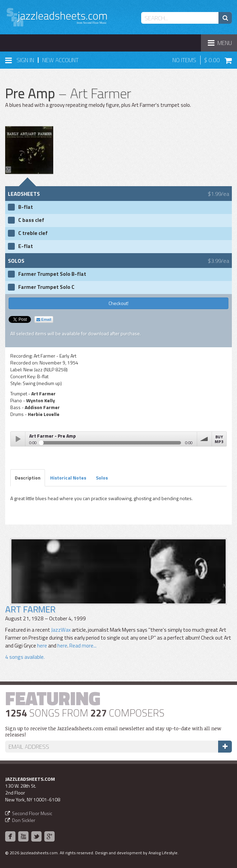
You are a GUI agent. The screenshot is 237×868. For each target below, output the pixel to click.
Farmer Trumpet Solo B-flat (52, 274)
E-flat (26, 246)
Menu (222, 45)
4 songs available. (25, 657)
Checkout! (118, 303)
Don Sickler (24, 820)
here (42, 646)
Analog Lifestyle (163, 853)
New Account (60, 60)
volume (204, 439)
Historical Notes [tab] (68, 478)
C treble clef (33, 233)
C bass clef (31, 220)
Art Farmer (30, 609)
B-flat (26, 207)
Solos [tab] (102, 478)
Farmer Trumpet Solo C (46, 287)
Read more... (82, 646)
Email (44, 319)
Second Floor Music (32, 813)
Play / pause (18, 439)
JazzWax (61, 630)
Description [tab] (28, 478)
